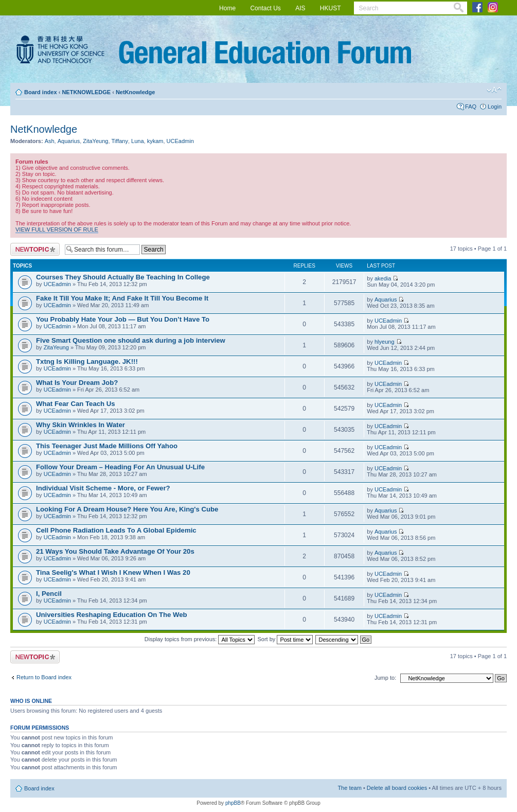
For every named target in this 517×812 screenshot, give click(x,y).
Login (495, 107)
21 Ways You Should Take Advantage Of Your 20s (115, 551)
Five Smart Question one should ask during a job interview (131, 340)
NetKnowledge (135, 92)
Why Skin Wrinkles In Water (81, 425)
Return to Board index (44, 677)
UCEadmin (180, 141)
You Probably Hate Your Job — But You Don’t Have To (123, 319)
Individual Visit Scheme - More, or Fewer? (103, 488)
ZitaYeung (95, 141)
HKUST (331, 8)
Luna (137, 141)
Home (227, 8)
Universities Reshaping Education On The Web (112, 615)
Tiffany (120, 141)
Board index (41, 92)
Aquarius (69, 141)
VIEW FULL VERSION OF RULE (57, 230)
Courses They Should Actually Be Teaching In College (123, 277)
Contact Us (265, 8)
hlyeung (385, 342)
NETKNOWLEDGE (86, 92)
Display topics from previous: (200, 639)
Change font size (494, 90)
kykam (155, 141)
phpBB (233, 803)
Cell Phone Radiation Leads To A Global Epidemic (116, 530)
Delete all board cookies (397, 788)
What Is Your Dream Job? (77, 383)
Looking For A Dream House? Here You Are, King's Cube (127, 509)
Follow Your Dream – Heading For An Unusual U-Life (120, 467)
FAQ (471, 107)
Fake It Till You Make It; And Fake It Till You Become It (122, 298)
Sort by (286, 639)
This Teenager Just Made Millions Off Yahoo (107, 446)
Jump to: (385, 678)
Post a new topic (35, 249)
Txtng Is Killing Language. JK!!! (87, 361)
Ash (50, 141)
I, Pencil (49, 594)
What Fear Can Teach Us (76, 404)
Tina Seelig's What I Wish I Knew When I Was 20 (113, 572)
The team (349, 788)
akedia (383, 278)
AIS (300, 8)
